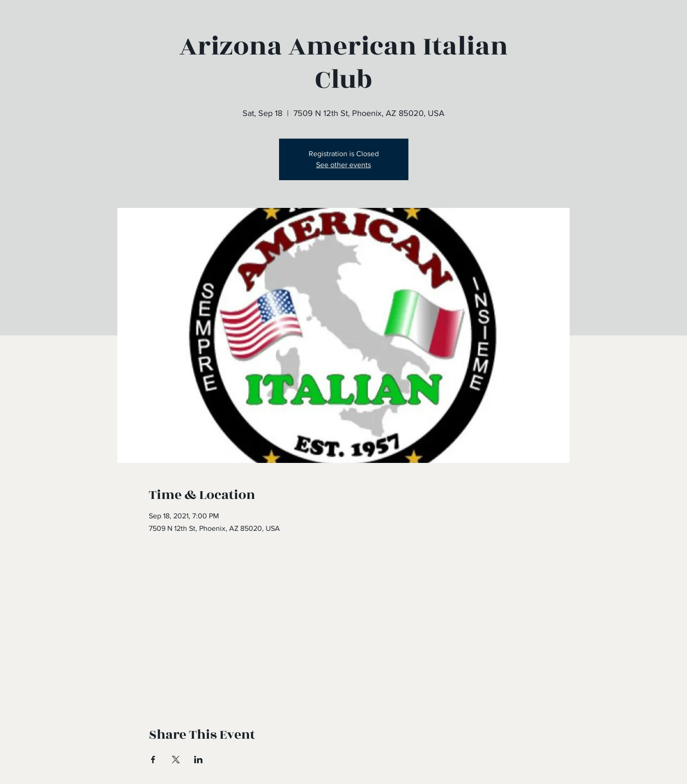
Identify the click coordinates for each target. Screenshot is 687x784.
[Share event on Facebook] (153, 760)
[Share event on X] (176, 760)
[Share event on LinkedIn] (198, 760)
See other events (343, 165)
